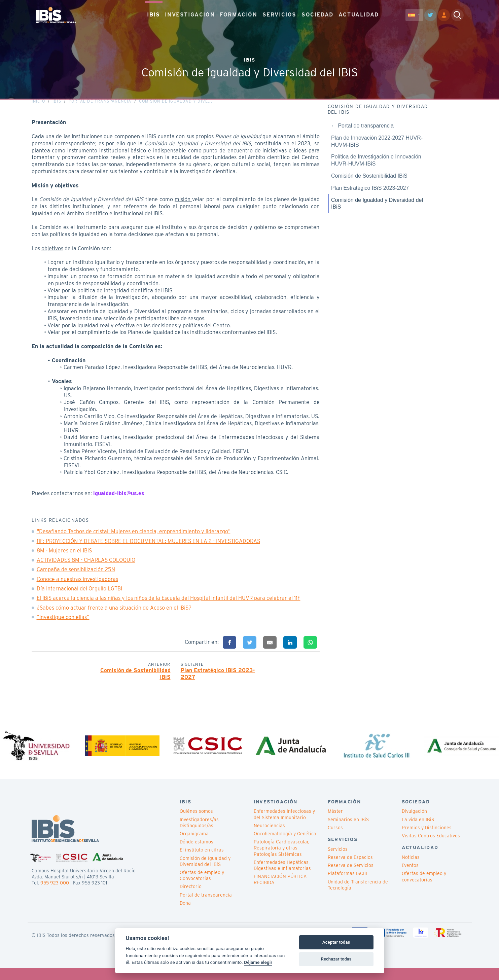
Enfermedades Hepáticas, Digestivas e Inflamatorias (282, 877)
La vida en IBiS (418, 831)
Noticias (411, 869)
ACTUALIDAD (359, 13)
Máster (335, 823)
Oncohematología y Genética (285, 846)
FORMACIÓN (238, 13)
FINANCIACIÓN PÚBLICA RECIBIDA (280, 892)
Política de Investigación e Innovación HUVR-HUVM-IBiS (376, 166)
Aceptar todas (336, 942)
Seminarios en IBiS (348, 831)
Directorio (191, 899)
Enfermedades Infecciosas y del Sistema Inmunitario (284, 826)
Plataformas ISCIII (347, 885)
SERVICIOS (279, 13)
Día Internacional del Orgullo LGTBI (79, 595)
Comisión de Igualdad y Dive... (176, 107)
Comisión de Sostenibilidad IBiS (135, 680)
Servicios (338, 861)
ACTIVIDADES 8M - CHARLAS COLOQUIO (86, 566)
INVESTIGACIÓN (190, 13)
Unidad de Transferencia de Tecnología (358, 897)
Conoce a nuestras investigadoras (77, 585)
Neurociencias (269, 837)
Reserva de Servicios (351, 877)
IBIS (153, 13)
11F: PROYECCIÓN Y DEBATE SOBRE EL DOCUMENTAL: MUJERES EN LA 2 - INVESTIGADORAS (148, 547)
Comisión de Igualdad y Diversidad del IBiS (377, 209)
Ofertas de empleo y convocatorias (424, 888)
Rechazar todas (336, 959)
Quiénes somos (196, 823)
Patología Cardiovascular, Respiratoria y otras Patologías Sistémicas (281, 860)
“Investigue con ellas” (63, 623)
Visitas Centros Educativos (431, 848)
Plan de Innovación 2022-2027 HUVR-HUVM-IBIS (377, 147)
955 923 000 (55, 895)
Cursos (335, 839)
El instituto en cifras (202, 862)
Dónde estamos (197, 854)
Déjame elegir (258, 962)
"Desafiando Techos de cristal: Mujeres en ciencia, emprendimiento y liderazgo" (134, 537)
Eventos (410, 877)
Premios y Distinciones (427, 839)
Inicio (38, 107)
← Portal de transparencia (362, 132)
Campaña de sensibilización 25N (76, 575)
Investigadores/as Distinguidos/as (199, 834)
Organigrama (194, 846)
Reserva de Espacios (350, 869)
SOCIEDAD (317, 13)
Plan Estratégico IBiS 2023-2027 (218, 680)
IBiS (57, 107)
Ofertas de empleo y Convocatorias (202, 887)
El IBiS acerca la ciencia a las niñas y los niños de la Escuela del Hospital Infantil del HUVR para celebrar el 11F (169, 604)
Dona (185, 915)
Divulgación (414, 823)
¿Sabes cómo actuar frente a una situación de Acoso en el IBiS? (114, 613)
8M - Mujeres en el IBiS (64, 557)
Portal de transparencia (100, 107)
